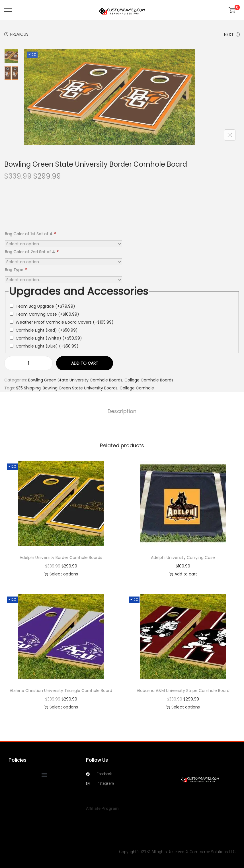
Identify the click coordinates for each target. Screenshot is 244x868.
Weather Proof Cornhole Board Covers (65, 322)
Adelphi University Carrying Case (183, 557)
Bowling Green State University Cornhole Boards (75, 380)
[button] (45, 775)
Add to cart (85, 363)
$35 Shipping (28, 388)
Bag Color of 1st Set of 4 (30, 234)
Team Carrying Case (47, 314)
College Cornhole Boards (149, 380)
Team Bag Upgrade (45, 306)
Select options (61, 574)
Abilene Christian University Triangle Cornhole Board (61, 691)
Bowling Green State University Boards (80, 388)
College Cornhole (137, 388)
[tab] (122, 411)
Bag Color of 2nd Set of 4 (31, 252)
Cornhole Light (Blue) (47, 346)
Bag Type (16, 270)
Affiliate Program (102, 808)
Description (122, 411)
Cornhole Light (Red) (47, 330)
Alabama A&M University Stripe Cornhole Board (183, 691)
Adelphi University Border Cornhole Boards (61, 557)
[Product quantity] (28, 363)
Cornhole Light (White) (49, 338)
